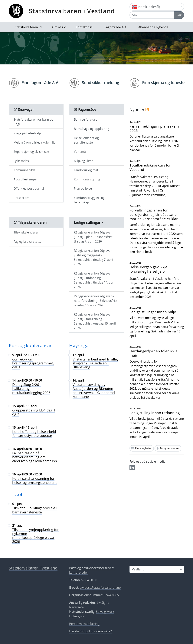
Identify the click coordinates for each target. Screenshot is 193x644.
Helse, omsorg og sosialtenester (86, 140)
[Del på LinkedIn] (132, 469)
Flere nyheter (144, 448)
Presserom (21, 198)
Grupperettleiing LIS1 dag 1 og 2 (34, 412)
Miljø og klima (84, 161)
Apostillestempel (25, 179)
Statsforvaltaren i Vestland (72, 11)
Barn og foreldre (86, 119)
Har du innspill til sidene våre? (90, 631)
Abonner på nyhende (153, 27)
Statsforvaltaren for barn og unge (33, 122)
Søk (179, 15)
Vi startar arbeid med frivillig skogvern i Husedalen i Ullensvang (95, 363)
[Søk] (152, 15)
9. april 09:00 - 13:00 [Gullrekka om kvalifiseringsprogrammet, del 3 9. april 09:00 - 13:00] (26, 355)
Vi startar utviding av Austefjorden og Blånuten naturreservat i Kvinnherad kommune (94, 390)
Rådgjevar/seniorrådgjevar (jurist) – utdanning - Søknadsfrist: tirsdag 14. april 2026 (95, 280)
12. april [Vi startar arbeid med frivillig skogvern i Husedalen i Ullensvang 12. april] (78, 355)
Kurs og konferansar (30, 345)
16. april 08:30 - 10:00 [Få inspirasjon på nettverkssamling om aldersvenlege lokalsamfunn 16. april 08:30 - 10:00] (27, 449)
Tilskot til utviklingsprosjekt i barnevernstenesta (35, 510)
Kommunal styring (87, 179)
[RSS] (147, 109)
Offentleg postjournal (29, 189)
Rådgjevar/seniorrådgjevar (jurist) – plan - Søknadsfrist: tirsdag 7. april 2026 (94, 237)
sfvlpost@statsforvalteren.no (100, 588)
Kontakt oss (84, 27)
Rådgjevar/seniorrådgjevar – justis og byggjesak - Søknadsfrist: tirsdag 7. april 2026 (94, 257)
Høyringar (80, 345)
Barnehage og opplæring (92, 129)
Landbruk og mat (86, 170)
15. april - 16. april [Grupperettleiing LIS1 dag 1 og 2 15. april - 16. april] (25, 406)
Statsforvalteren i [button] (27, 27)
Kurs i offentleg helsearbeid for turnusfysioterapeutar (34, 434)
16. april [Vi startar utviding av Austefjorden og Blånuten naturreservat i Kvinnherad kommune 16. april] (78, 380)
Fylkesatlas (21, 161)
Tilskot (16, 494)
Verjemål (80, 152)
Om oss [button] (58, 27)
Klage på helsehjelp (27, 133)
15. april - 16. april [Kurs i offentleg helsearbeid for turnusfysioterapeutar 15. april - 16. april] (25, 427)
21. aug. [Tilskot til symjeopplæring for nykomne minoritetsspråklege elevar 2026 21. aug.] (18, 525)
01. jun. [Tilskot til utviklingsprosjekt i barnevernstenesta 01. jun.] (17, 504)
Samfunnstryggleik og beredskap (89, 200)
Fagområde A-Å (115, 27)
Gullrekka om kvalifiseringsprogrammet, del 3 (33, 363)
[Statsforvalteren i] (157, 569)
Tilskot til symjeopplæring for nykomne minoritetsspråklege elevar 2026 (35, 536)
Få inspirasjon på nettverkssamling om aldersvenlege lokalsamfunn (35, 457)
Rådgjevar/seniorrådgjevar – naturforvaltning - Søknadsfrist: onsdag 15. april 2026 (96, 301)
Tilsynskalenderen (26, 232)
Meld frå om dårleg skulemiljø (35, 142)
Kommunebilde (25, 170)
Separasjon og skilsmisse (31, 152)
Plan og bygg (83, 189)
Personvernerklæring (85, 624)
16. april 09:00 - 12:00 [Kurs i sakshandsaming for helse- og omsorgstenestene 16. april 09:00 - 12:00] (27, 474)
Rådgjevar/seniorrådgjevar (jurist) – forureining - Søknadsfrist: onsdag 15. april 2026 (95, 321)
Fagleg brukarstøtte (28, 242)
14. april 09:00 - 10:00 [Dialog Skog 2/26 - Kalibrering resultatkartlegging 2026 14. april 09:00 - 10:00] (27, 380)
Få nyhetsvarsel (170, 448)
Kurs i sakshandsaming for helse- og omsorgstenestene (35, 480)
